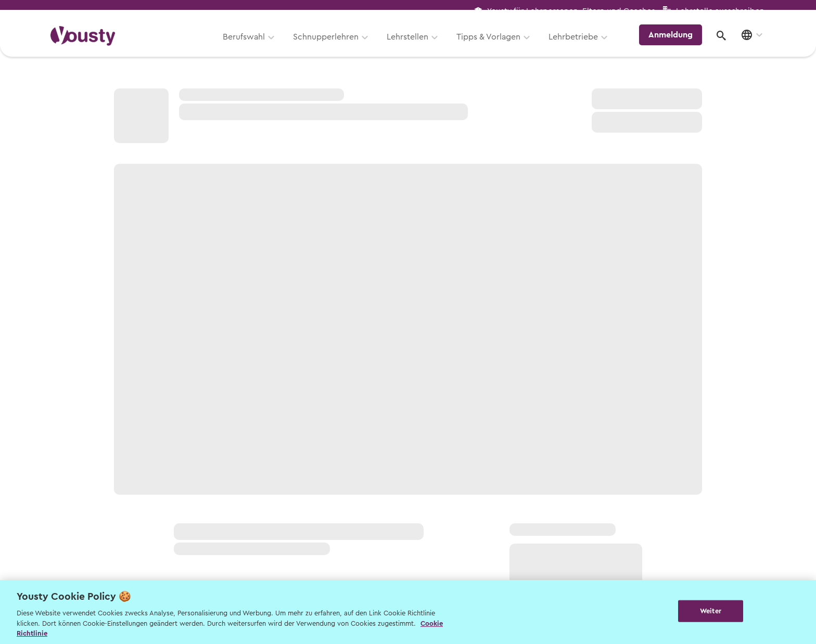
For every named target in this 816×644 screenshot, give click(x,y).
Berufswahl (250, 45)
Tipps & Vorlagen (494, 45)
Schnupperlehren (331, 45)
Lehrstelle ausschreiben (720, 11)
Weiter (711, 611)
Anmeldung (675, 44)
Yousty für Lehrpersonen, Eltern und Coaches (571, 11)
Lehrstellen (413, 45)
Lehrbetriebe (579, 45)
